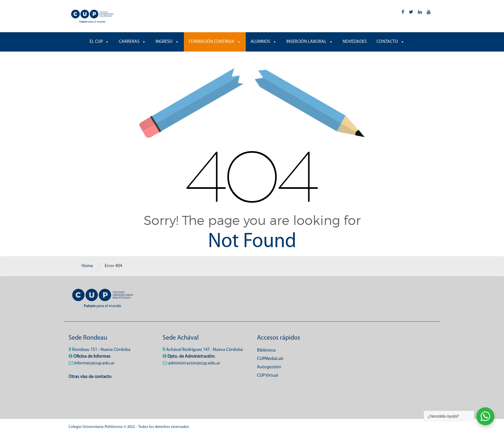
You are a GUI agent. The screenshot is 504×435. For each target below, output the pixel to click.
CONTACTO (390, 42)
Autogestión (269, 367)
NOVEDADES (355, 42)
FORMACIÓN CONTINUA (215, 42)
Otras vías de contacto (90, 377)
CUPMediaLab (270, 359)
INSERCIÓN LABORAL (310, 42)
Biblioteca (266, 350)
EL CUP (99, 42)
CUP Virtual (267, 376)
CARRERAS (132, 42)
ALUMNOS (264, 42)
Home (87, 266)
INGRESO (167, 42)
